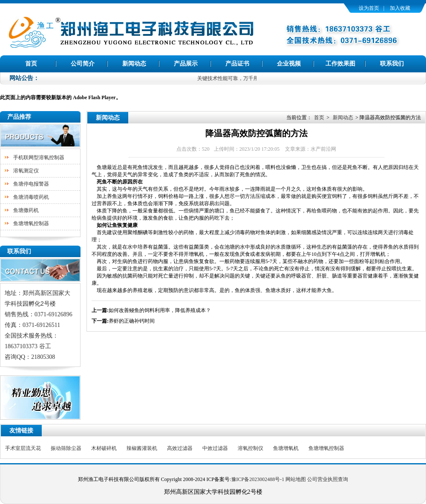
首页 (31, 64)
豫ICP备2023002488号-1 (258, 479)
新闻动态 (134, 64)
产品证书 (237, 64)
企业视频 (289, 64)
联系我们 (392, 64)
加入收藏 (400, 8)
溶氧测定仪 (26, 171)
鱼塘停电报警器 (31, 184)
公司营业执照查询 (328, 479)
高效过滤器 (180, 448)
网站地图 (296, 479)
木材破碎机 (104, 448)
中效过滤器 (215, 448)
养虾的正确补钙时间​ (132, 321)
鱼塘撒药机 (26, 210)
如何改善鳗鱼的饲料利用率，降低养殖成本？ (160, 310)
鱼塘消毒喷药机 (31, 197)
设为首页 (369, 8)
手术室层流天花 (23, 448)
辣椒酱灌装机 (142, 448)
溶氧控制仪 (250, 448)
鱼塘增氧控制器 (31, 223)
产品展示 (186, 64)
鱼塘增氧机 (286, 448)
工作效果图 (340, 64)
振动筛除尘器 (66, 448)
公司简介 (83, 64)
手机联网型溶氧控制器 (39, 157)
